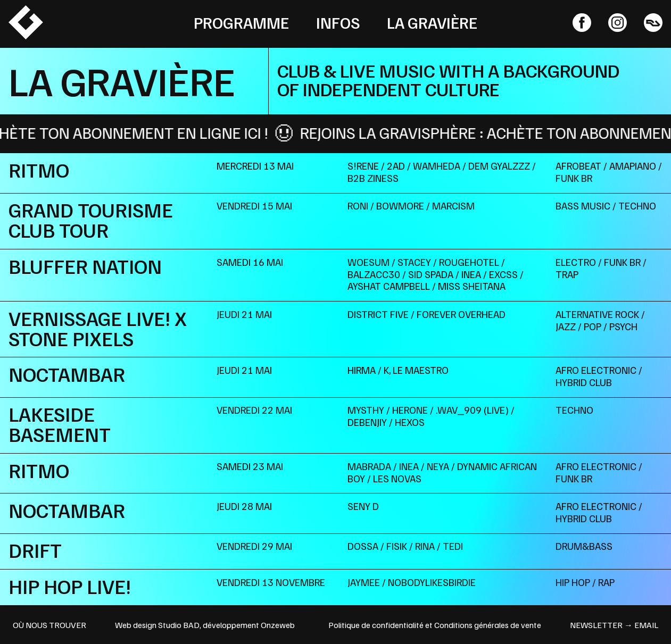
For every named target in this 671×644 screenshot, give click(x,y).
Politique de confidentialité (376, 625)
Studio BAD (179, 625)
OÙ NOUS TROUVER (49, 625)
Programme (241, 22)
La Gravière (432, 22)
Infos (338, 22)
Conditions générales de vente (488, 625)
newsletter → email (614, 625)
